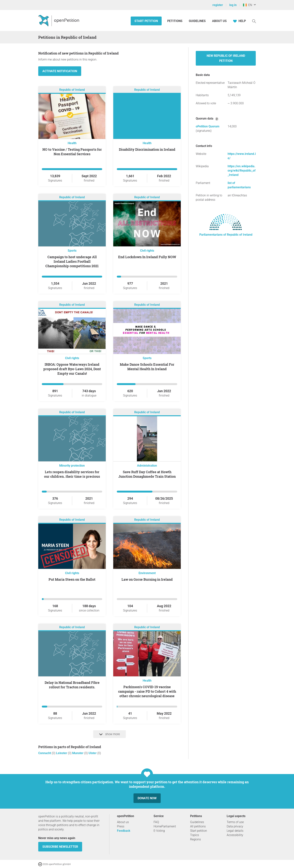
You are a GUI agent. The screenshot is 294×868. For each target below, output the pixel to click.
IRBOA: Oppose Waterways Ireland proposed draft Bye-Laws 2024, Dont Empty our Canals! (72, 369)
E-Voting (159, 831)
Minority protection (72, 466)
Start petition (146, 21)
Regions (195, 839)
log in (233, 5)
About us (219, 21)
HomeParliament (165, 826)
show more (109, 734)
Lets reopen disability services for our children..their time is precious (72, 474)
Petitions (175, 21)
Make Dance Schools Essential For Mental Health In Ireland (147, 367)
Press (121, 826)
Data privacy (235, 826)
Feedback (124, 831)
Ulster (93, 753)
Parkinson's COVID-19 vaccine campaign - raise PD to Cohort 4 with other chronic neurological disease (147, 691)
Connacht (45, 753)
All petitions (198, 826)
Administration (147, 466)
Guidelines (197, 21)
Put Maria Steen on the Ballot (72, 579)
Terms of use (235, 822)
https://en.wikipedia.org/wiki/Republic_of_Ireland (242, 171)
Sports (72, 251)
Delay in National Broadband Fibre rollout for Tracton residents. (72, 685)
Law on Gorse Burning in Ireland (147, 579)
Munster (78, 753)
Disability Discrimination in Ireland (147, 149)
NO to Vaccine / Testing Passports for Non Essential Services (72, 152)
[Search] (254, 21)
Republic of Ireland (72, 90)
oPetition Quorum (208, 126)
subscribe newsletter (60, 847)
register (218, 5)
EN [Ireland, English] (247, 5)
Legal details (235, 831)
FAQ (156, 822)
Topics (195, 835)
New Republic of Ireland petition (226, 58)
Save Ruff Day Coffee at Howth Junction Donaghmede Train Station (147, 474)
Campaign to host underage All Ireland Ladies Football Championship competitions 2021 (72, 261)
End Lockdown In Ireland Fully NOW (147, 257)
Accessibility (235, 835)
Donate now (147, 798)
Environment (147, 573)
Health (72, 143)
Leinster (62, 753)
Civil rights (147, 251)
